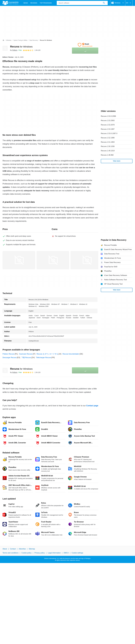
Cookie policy (26, 553)
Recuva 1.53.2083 (108, 121)
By (14, 50)
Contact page (92, 406)
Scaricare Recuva (26, 354)
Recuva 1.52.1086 (108, 138)
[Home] (3, 40)
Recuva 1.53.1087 (108, 129)
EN (129, 3)
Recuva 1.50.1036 (108, 146)
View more (117, 161)
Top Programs (46, 3)
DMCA (66, 553)
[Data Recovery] (34, 40)
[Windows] (9, 40)
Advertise (22, 549)
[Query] (82, 3)
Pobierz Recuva (8, 354)
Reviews (34, 3)
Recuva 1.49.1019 (108, 151)
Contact (13, 549)
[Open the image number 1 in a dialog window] (53, 260)
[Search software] (104, 3)
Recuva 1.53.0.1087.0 (109, 133)
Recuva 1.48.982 (107, 155)
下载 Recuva (26, 358)
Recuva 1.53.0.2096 (108, 116)
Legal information (54, 553)
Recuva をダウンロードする (47, 354)
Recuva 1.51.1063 (108, 142)
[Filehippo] (10, 3)
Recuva (21, 47)
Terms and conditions (10, 553)
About (5, 549)
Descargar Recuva (10, 358)
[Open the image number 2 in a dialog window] (87, 260)
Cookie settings (77, 553)
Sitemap (32, 549)
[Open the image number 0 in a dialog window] (19, 260)
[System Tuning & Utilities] (20, 40)
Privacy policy (40, 553)
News (26, 3)
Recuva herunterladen (71, 354)
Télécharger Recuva (43, 358)
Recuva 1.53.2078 (108, 125)
